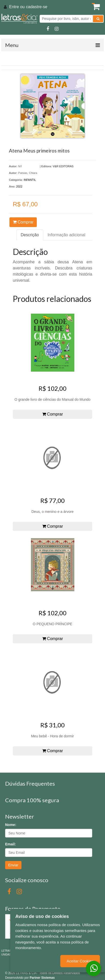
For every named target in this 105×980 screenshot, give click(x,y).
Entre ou (17, 7)
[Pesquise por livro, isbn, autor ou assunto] (66, 19)
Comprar (23, 222)
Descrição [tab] (30, 235)
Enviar (13, 865)
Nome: (11, 825)
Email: (10, 844)
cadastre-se (37, 7)
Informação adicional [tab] (66, 235)
